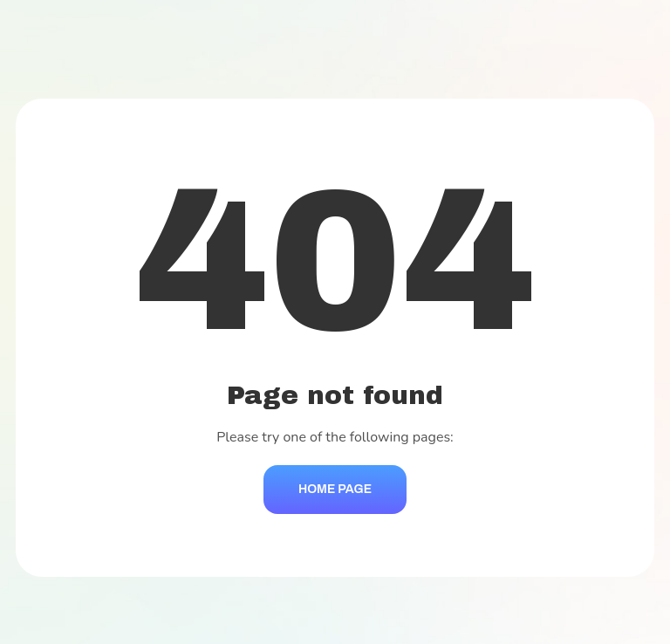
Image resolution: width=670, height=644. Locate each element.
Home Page (335, 489)
